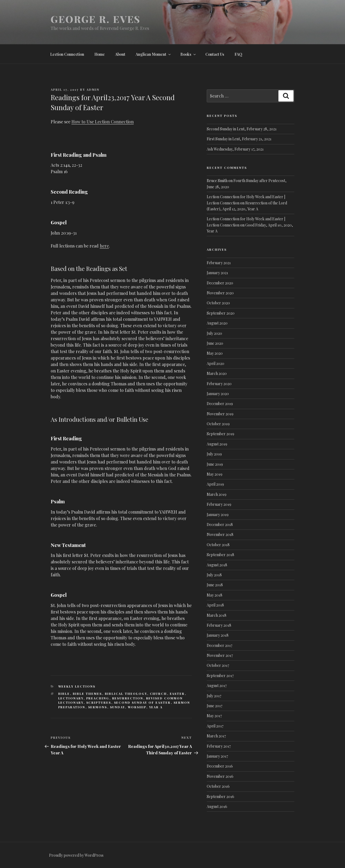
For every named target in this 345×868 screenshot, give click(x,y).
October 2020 (218, 303)
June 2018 (215, 585)
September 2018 (220, 555)
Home (100, 54)
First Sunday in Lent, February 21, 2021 (239, 139)
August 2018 (217, 565)
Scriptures (99, 703)
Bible (64, 694)
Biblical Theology (126, 694)
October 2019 (218, 424)
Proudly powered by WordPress (76, 855)
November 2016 (220, 776)
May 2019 (215, 474)
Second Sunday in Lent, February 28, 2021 (242, 129)
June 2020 (215, 343)
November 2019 (220, 414)
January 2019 (218, 515)
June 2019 (215, 464)
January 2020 (218, 394)
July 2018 (214, 575)
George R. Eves (96, 19)
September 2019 (220, 434)
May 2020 (215, 353)
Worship (137, 707)
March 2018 (217, 615)
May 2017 (214, 716)
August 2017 (217, 686)
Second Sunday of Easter (142, 703)
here (104, 246)
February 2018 (219, 625)
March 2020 (217, 373)
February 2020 (219, 384)
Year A (156, 707)
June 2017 (215, 706)
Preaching (98, 698)
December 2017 (220, 645)
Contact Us (215, 54)
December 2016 (220, 766)
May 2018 (215, 595)
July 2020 (214, 333)
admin (93, 90)
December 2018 (220, 524)
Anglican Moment (153, 54)
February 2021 (219, 263)
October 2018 (218, 545)
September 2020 (221, 313)
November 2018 (220, 534)
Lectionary (71, 698)
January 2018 (218, 635)
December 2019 (220, 404)
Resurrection (128, 698)
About (120, 54)
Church (158, 694)
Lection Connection (67, 54)
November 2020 (220, 293)
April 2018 (215, 605)
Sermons (98, 707)
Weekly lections (77, 686)
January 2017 (217, 756)
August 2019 (217, 444)
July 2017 (214, 696)
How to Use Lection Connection (103, 122)
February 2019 (219, 504)
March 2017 (216, 736)
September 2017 (220, 676)
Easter (177, 694)
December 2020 (220, 283)
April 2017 (215, 726)
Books (188, 54)
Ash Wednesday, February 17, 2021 (235, 149)
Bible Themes (87, 694)
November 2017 (220, 655)
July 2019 (214, 454)
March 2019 (217, 494)
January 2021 (217, 273)
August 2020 (217, 323)
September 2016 (220, 796)
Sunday (118, 707)
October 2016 (218, 786)
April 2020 (215, 363)
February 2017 (219, 746)
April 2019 (215, 484)
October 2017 (218, 665)
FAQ (238, 54)
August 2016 (217, 806)
